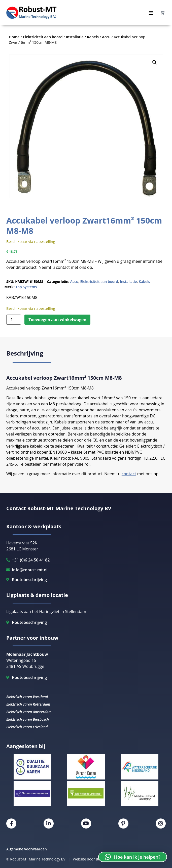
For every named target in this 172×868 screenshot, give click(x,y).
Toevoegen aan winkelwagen (57, 320)
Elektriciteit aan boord (99, 281)
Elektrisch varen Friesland (27, 727)
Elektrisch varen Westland (27, 697)
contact (129, 474)
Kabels (144, 281)
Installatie (128, 281)
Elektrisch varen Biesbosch (28, 719)
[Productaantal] (14, 320)
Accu (74, 281)
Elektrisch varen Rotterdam (28, 704)
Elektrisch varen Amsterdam (29, 712)
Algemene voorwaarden (27, 849)
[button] (155, 62)
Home (14, 37)
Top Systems (26, 287)
